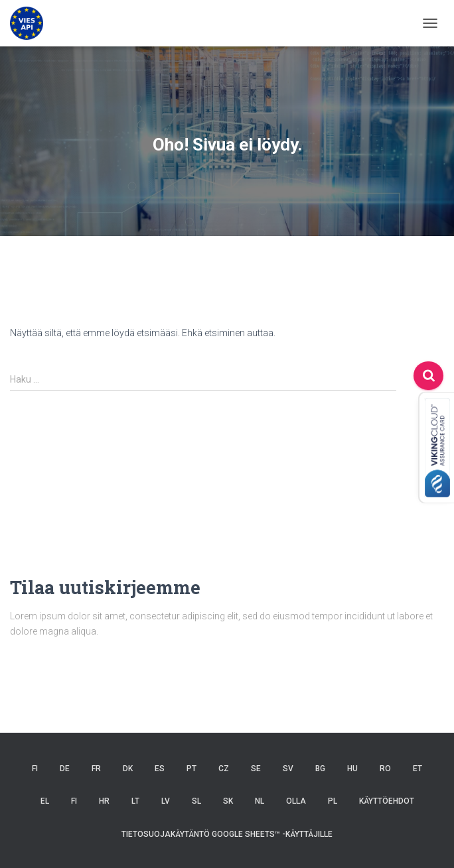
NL (260, 801)
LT (135, 801)
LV (166, 801)
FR (96, 769)
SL (196, 801)
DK (128, 769)
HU (352, 769)
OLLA (296, 801)
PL (333, 801)
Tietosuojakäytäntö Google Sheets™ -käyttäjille (227, 834)
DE (65, 769)
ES (160, 769)
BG (320, 769)
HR (104, 801)
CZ (224, 769)
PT (191, 769)
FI (35, 769)
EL (45, 801)
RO (385, 769)
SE (256, 769)
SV (288, 769)
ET (417, 769)
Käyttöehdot (387, 801)
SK (228, 801)
